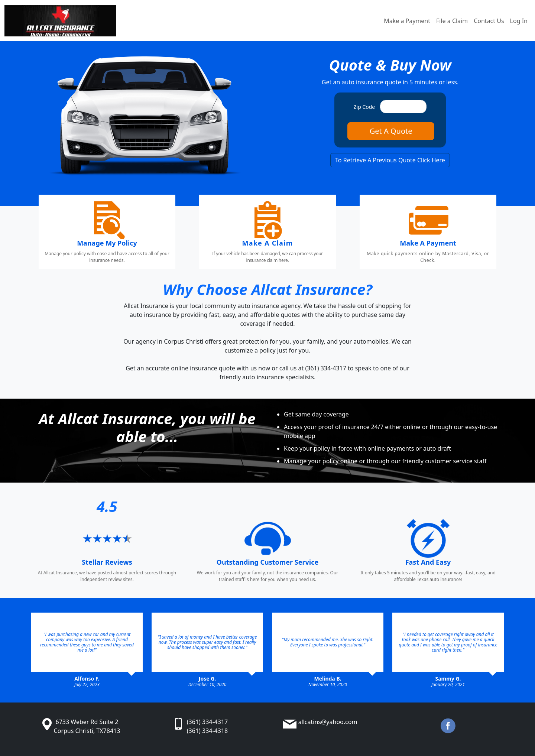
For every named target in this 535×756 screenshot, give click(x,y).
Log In (519, 21)
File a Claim (452, 21)
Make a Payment (407, 21)
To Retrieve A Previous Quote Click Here (390, 160)
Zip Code (364, 107)
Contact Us (489, 21)
